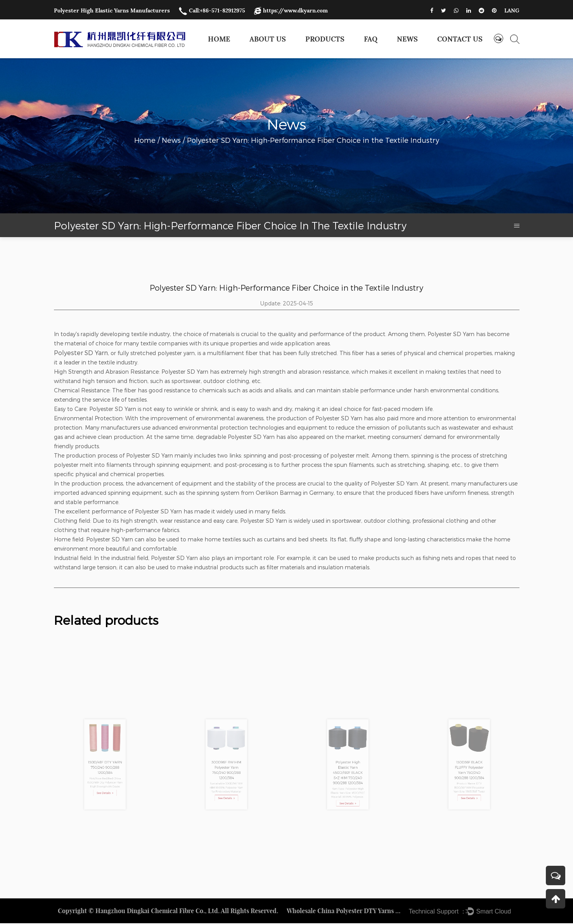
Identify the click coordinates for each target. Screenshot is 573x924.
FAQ (371, 39)
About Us (268, 39)
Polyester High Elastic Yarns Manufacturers (112, 10)
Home (219, 39)
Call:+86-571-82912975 (212, 10)
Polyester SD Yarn (81, 353)
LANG (512, 10)
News (407, 39)
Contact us (460, 39)
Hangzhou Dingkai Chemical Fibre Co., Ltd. (158, 912)
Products (325, 39)
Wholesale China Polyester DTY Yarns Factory (345, 912)
